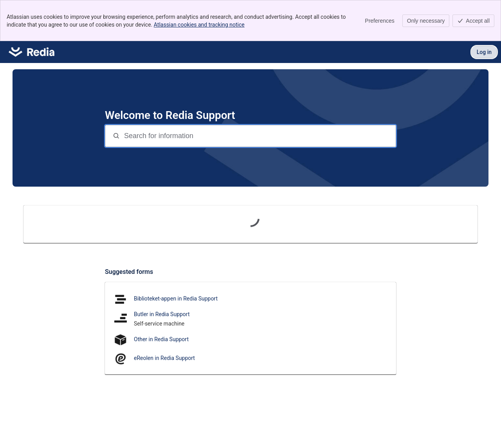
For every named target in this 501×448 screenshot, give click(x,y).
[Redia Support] (32, 52)
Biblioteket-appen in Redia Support (176, 299)
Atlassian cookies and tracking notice (199, 25)
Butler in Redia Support (162, 314)
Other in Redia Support (161, 339)
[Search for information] (259, 136)
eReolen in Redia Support (164, 358)
